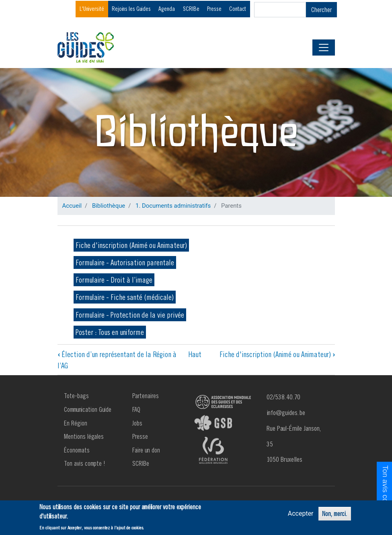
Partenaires (146, 396)
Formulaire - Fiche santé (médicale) (125, 297)
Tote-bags (76, 396)
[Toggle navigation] (324, 48)
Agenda (167, 9)
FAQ (136, 409)
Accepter (301, 514)
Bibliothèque (109, 206)
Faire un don (146, 450)
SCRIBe (191, 9)
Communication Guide (88, 409)
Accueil (72, 206)
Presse (214, 9)
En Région (76, 423)
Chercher (321, 10)
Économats (77, 450)
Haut (195, 354)
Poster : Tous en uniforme (110, 332)
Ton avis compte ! (85, 463)
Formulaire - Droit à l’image (114, 280)
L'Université (92, 9)
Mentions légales (84, 436)
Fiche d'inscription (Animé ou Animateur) (131, 245)
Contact (238, 9)
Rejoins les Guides (131, 9)
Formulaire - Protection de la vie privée (130, 315)
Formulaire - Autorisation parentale (125, 262)
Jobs (137, 423)
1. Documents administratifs (173, 206)
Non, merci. (335, 514)
